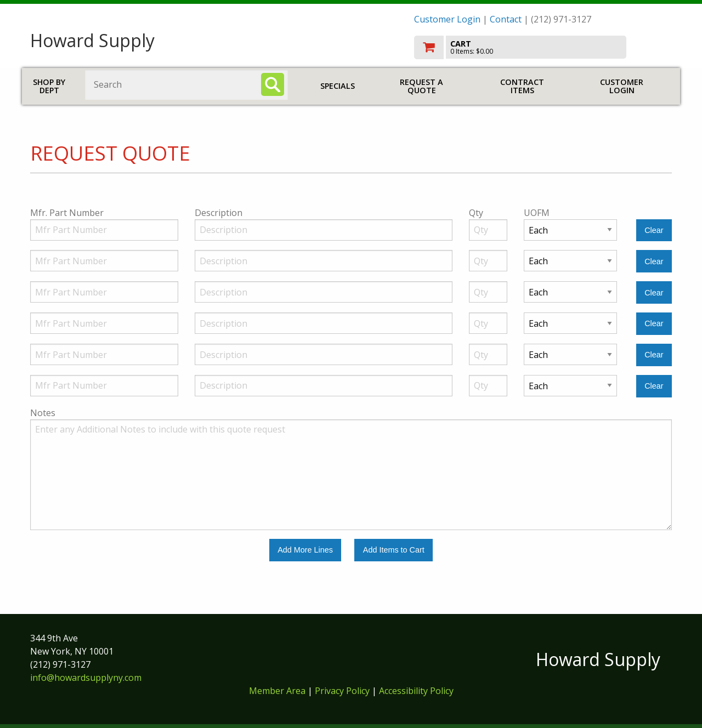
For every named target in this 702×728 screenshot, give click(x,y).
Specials (338, 86)
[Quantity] (488, 230)
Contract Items (522, 86)
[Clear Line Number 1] (654, 231)
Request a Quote (421, 86)
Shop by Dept (49, 86)
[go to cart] (543, 47)
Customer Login (447, 19)
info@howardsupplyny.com (86, 678)
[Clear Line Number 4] (654, 324)
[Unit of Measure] (570, 230)
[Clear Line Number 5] (654, 355)
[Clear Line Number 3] (654, 292)
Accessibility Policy (416, 691)
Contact (506, 19)
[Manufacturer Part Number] (104, 230)
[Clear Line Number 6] (654, 386)
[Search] (273, 84)
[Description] (324, 230)
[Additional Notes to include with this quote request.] (351, 475)
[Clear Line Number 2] (654, 261)
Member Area (277, 691)
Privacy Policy (343, 691)
